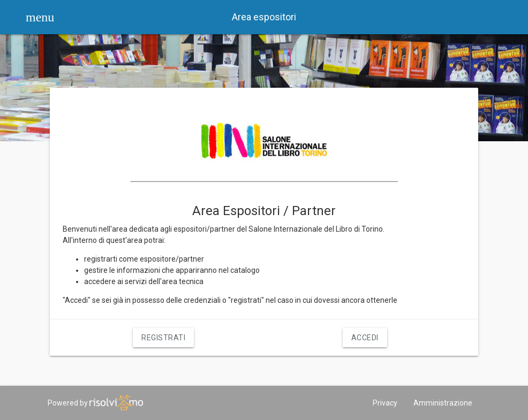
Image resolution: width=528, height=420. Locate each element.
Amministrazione (443, 403)
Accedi (365, 338)
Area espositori (264, 17)
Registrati (163, 338)
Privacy (385, 403)
